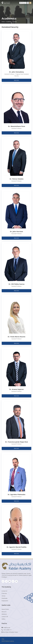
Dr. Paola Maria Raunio (16, 337)
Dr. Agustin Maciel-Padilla (17, 547)
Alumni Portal (5, 609)
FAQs (3, 639)
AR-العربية (24, 3)
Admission (4, 614)
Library (3, 596)
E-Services (4, 593)
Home (3, 22)
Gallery (3, 619)
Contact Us (4, 591)
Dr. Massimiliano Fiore (17, 126)
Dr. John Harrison (16, 231)
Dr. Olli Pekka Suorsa (17, 284)
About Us (4, 612)
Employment (5, 601)
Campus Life (5, 617)
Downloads (4, 598)
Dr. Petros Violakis (17, 179)
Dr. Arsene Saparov (16, 389)
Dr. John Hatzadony (16, 72)
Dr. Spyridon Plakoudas (17, 494)
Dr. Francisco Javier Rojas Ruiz (17, 442)
